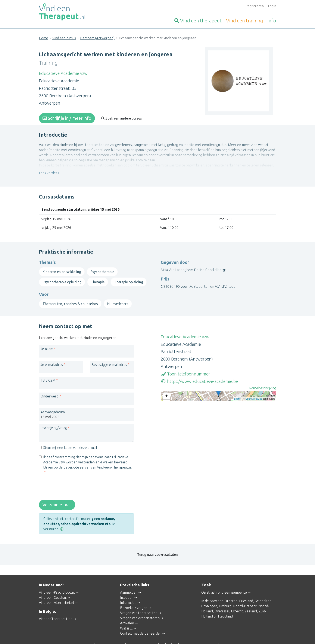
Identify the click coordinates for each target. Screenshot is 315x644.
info (272, 21)
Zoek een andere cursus (121, 117)
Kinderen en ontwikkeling (62, 268)
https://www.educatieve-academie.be (199, 375)
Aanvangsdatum (53, 406)
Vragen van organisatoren (140, 608)
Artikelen (127, 613)
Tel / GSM (48, 374)
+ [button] (167, 390)
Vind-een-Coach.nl (53, 587)
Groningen (209, 596)
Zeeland (251, 601)
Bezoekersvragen (134, 598)
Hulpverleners (118, 300)
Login (272, 6)
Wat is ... (126, 618)
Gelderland (263, 591)
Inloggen (127, 587)
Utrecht (237, 601)
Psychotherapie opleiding (62, 278)
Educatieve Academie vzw (63, 72)
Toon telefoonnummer (185, 367)
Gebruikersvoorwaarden (205, 635)
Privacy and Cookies (157, 635)
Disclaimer (180, 635)
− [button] (167, 397)
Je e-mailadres (52, 358)
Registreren (255, 6)
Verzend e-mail (57, 498)
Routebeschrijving (263, 382)
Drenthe (231, 591)
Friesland (246, 591)
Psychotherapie (102, 268)
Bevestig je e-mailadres (109, 358)
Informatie (128, 593)
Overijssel (222, 601)
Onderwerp (50, 390)
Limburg (225, 596)
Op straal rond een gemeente (224, 582)
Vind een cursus (64, 38)
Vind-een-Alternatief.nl (56, 593)
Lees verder (48, 174)
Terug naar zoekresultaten (157, 546)
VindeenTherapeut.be (56, 609)
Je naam (47, 342)
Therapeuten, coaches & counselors (70, 300)
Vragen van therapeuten (139, 603)
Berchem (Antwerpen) (97, 38)
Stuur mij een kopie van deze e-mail (70, 441)
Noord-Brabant (245, 596)
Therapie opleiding (129, 278)
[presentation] (71, 482)
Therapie (98, 278)
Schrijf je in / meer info (67, 117)
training (244, 21)
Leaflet (238, 421)
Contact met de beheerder (141, 623)
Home (43, 38)
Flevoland (225, 606)
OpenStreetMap (254, 421)
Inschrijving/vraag (54, 421)
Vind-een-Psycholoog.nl (57, 582)
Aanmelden (129, 582)
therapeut (198, 21)
